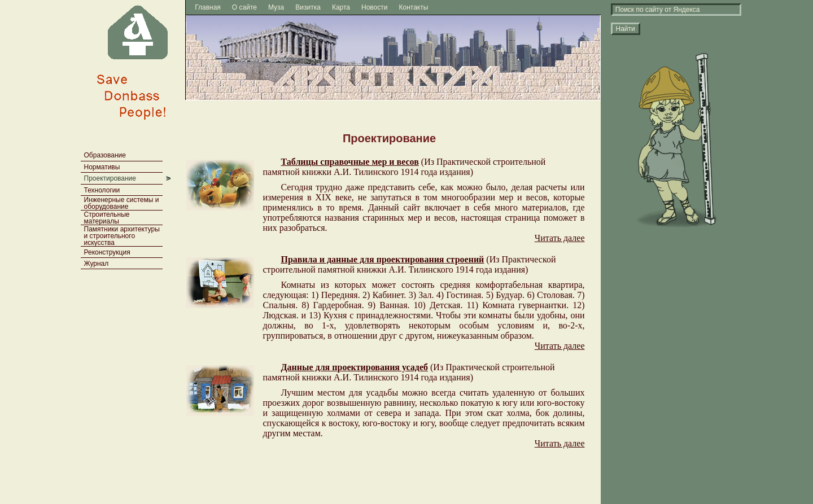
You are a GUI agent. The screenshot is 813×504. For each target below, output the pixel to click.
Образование (105, 155)
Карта (341, 7)
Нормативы (102, 167)
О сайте (244, 7)
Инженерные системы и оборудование (122, 203)
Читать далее (560, 238)
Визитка (308, 7)
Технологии (102, 190)
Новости (374, 7)
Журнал (97, 264)
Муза (276, 7)
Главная (208, 7)
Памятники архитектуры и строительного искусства (122, 236)
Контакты (414, 7)
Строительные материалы (107, 218)
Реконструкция (107, 252)
